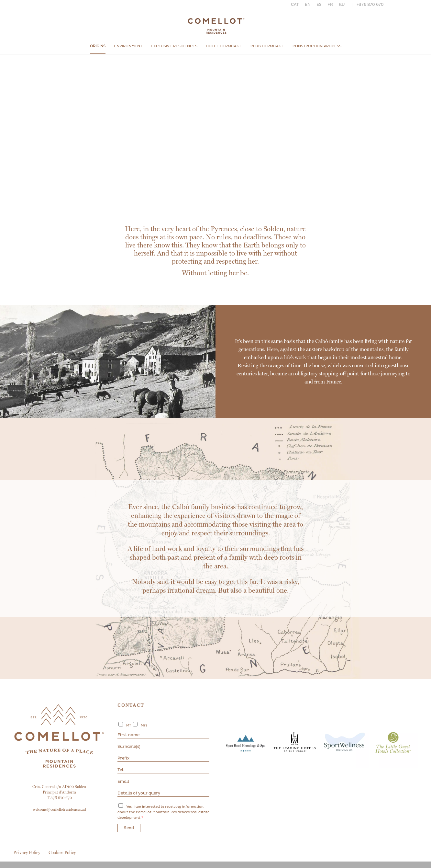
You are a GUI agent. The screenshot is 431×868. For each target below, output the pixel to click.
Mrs (144, 725)
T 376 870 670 (59, 798)
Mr (129, 725)
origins (98, 46)
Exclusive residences (174, 46)
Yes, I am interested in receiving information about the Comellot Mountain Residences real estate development (163, 812)
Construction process (317, 46)
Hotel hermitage (224, 46)
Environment (128, 46)
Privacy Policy (27, 852)
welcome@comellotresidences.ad (59, 809)
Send (129, 828)
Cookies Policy (62, 852)
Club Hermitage (267, 46)
